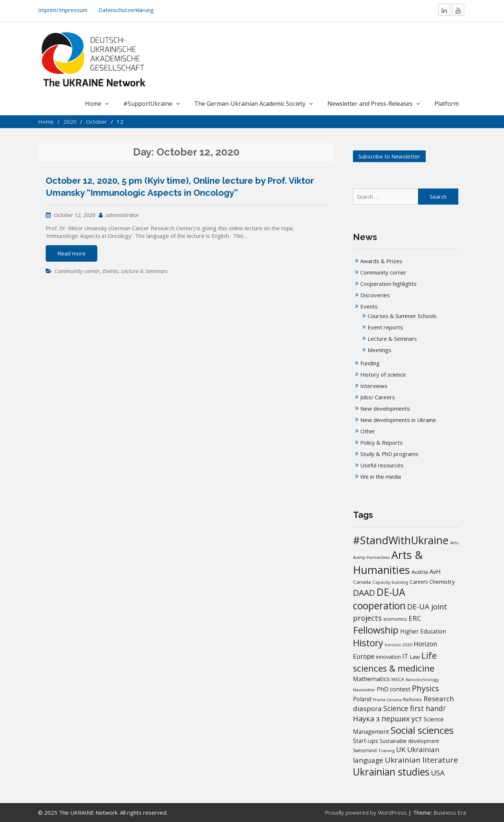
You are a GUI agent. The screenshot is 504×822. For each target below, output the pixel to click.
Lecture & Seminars (144, 271)
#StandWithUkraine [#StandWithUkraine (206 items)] (401, 540)
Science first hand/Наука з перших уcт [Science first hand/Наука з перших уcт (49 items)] (399, 713)
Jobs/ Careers (378, 397)
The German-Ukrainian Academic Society (250, 104)
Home (93, 104)
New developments (385, 408)
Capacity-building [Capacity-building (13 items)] (390, 582)
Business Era (450, 812)
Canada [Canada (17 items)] (362, 582)
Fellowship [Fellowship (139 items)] (376, 630)
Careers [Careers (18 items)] (419, 582)
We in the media (381, 477)
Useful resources (382, 465)
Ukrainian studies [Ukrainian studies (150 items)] (391, 772)
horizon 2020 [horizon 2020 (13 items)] (398, 645)
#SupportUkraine (148, 104)
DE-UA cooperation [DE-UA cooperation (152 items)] (379, 599)
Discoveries (375, 295)
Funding (370, 363)
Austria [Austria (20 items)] (420, 572)
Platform (447, 104)
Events (110, 271)
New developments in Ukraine (398, 420)
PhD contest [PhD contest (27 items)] (394, 689)
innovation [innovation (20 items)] (388, 657)
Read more (72, 253)
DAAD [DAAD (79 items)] (364, 593)
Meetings (379, 350)
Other (368, 431)
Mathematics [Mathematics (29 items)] (371, 679)
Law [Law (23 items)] (415, 657)
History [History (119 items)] (368, 643)
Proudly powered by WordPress (366, 812)
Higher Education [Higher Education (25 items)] (423, 631)
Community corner (77, 271)
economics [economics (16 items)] (395, 619)
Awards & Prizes (381, 261)
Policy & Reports (381, 442)
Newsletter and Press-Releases (370, 104)
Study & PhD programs (389, 454)
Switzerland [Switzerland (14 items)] (365, 750)
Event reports (385, 327)
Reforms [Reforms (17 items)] (413, 699)
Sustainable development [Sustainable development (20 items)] (409, 741)
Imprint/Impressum (63, 10)
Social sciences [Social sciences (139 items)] (422, 730)
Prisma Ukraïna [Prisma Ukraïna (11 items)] (387, 700)
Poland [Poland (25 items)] (362, 699)
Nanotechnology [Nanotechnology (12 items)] (422, 679)
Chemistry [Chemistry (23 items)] (442, 582)
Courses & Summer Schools (402, 316)
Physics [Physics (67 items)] (425, 688)
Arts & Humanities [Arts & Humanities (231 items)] (388, 562)
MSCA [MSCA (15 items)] (398, 679)
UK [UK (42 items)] (401, 749)
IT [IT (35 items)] (405, 656)
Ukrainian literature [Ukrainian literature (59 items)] (421, 760)
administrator (122, 215)
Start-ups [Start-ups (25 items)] (366, 741)
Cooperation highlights (388, 284)
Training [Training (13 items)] (386, 750)
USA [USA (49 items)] (438, 773)
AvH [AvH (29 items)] (435, 571)
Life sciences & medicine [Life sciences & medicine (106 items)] (395, 662)
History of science (383, 374)
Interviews (374, 386)
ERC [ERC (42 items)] (415, 618)
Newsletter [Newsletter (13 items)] (364, 690)
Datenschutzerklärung (126, 10)
